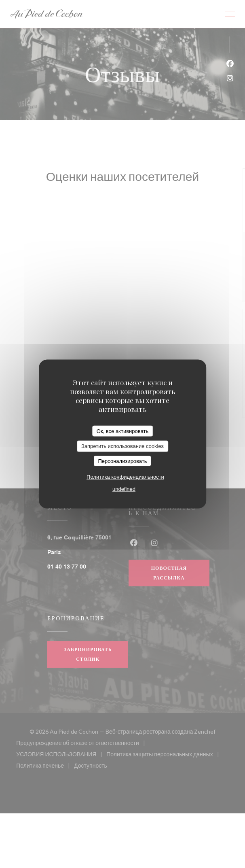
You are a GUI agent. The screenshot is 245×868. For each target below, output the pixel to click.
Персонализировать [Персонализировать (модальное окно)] (122, 461)
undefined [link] (124, 489)
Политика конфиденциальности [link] (125, 477)
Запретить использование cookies (122, 446)
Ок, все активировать (122, 431)
